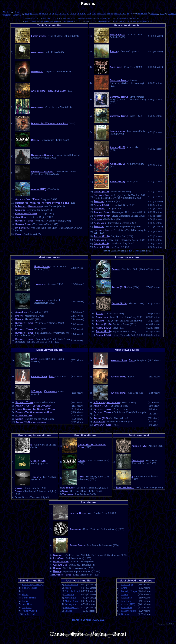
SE (139, 14)
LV (102, 14)
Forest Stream (39, 36)
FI (65, 14)
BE (40, 14)
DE (53, 14)
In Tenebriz (21, 206)
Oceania (172, 14)
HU (85, 14)
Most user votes (69, 18)
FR (68, 14)
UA (146, 14)
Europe (28, 14)
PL (119, 14)
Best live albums (31, 21)
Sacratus (20, 210)
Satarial (98, 219)
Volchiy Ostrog (30, 611)
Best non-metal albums (51, 21)
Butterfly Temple (24, 221)
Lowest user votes (85, 18)
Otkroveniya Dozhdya (42, 155)
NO (115, 14)
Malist (25, 601)
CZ (50, 14)
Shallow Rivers (23, 224)
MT (109, 14)
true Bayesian (135, 251)
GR (78, 14)
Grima (18, 234)
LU (98, 14)
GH (75, 14)
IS (90, 14)
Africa (154, 14)
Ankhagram (37, 52)
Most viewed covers (103, 18)
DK (57, 14)
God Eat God (60, 565)
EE (60, 14)
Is (31, 445)
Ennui (36, 199)
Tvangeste (99, 201)
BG (43, 14)
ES (63, 14)
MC (105, 14)
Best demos (69, 21)
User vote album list (50, 18)
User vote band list (122, 21)
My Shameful (22, 228)
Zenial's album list (31, 18)
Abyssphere (37, 71)
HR (81, 14)
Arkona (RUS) (39, 189)
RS (128, 14)
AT (34, 14)
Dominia (35, 140)
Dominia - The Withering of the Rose (50, 124)
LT (95, 14)
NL (112, 14)
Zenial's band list (103, 21)
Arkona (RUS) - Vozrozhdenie (31, 422)
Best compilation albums (142, 18)
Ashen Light (116, 67)
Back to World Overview (88, 620)
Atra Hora (21, 217)
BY (47, 14)
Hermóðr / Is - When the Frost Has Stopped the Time (42, 203)
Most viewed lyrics (122, 18)
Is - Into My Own (24, 416)
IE (88, 14)
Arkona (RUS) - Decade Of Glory (49, 91)
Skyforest (27, 608)
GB (71, 14)
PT (122, 14)
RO (125, 14)
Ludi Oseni (59, 558)
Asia (162, 14)
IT (93, 14)
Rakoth (114, 51)
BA (37, 14)
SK (142, 14)
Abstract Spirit (23, 199)
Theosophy (36, 477)
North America (6, 14)
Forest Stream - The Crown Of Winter (35, 409)
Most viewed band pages (142, 21)
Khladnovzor (35, 206)
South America (17, 14)
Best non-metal (139, 435)
